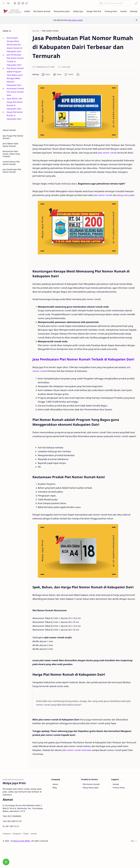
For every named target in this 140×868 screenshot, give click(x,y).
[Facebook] (7, 834)
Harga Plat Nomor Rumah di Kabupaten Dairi (15, 115)
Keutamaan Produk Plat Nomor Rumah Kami (15, 92)
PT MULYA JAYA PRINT (21, 841)
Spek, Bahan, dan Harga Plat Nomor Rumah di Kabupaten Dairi (15, 104)
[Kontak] (34, 834)
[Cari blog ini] (115, 3)
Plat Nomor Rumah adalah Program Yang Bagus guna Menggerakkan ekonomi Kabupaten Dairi (15, 77)
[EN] (8, 3)
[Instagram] (17, 834)
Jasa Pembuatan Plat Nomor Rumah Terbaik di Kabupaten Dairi (15, 60)
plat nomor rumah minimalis (77, 750)
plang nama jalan (126, 195)
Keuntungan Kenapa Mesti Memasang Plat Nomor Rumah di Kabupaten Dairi (14, 45)
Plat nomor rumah (75, 20)
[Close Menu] (136, 20)
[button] (15, 3)
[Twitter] (26, 834)
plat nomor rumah (107, 153)
